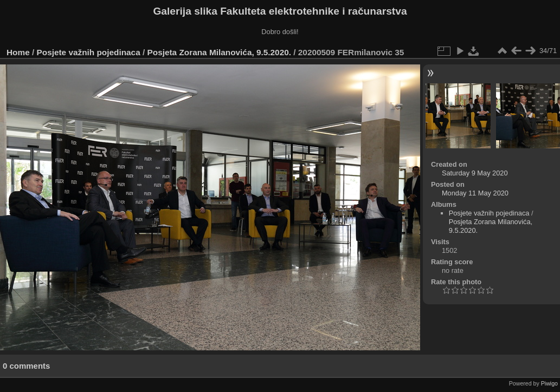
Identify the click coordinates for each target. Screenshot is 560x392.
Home (18, 52)
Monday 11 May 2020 (475, 193)
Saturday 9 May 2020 (475, 173)
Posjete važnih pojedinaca (89, 52)
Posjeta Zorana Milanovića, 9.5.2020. (220, 52)
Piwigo (549, 383)
